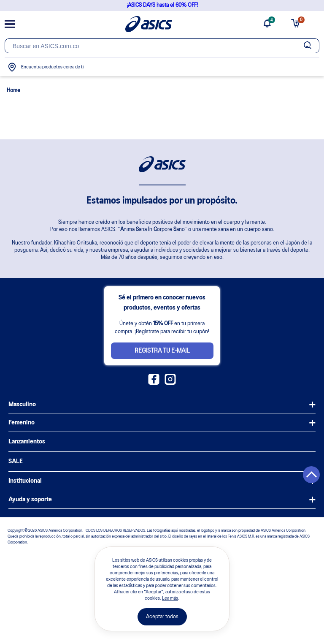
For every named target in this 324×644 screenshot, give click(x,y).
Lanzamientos (27, 442)
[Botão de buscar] (308, 46)
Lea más (170, 598)
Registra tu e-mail (162, 351)
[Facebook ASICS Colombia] (154, 383)
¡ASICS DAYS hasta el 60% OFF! (162, 5)
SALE (16, 462)
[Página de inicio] (149, 24)
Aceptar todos (162, 617)
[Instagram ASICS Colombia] (170, 383)
